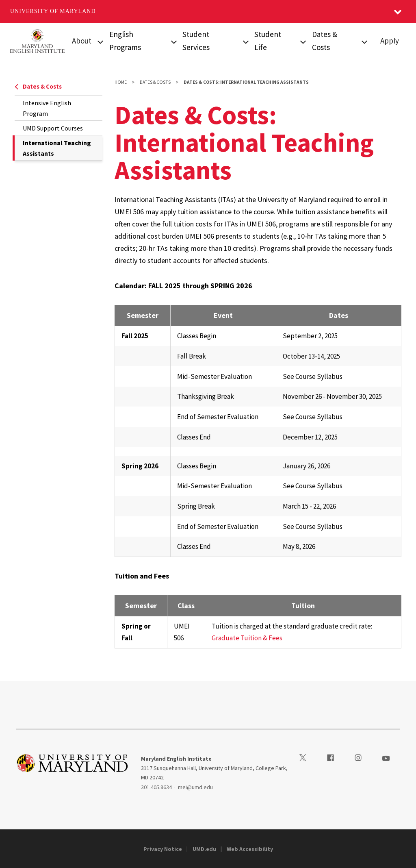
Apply (390, 41)
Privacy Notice (163, 849)
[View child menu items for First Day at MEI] (303, 41)
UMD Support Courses (53, 128)
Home (121, 82)
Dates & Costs (38, 86)
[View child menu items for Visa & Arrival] (246, 41)
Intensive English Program (47, 108)
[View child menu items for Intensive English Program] (174, 41)
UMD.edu (204, 849)
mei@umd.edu (195, 787)
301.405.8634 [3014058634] (156, 787)
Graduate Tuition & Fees (247, 638)
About (82, 41)
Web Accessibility (250, 849)
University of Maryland (53, 11)
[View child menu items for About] (100, 41)
